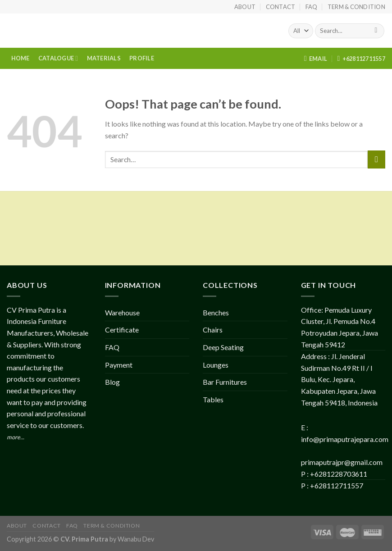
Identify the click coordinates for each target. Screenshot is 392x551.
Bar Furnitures (225, 382)
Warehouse (122, 312)
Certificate (122, 330)
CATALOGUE (58, 58)
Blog (112, 382)
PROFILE (142, 58)
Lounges (216, 365)
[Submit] (376, 31)
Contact (281, 7)
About (245, 7)
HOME (21, 58)
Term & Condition (356, 7)
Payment (119, 365)
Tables (213, 399)
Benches (216, 312)
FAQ (312, 7)
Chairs (213, 330)
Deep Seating (223, 347)
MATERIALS (104, 58)
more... (16, 437)
